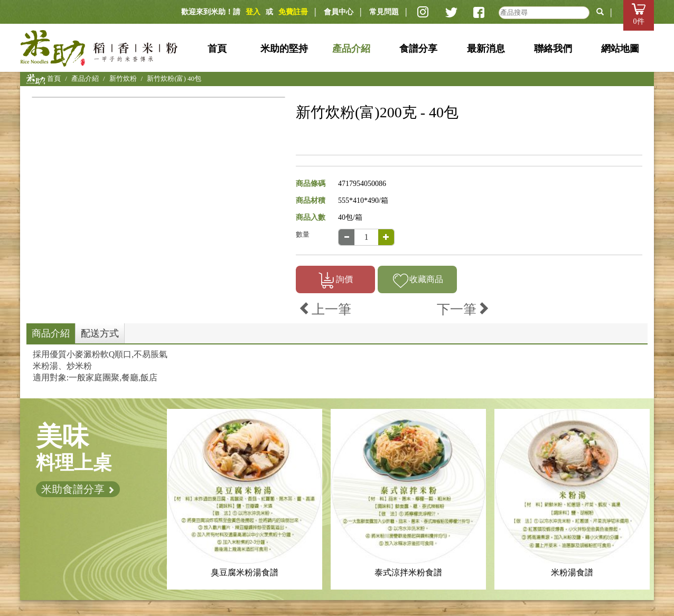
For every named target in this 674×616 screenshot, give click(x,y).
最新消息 (486, 49)
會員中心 (339, 12)
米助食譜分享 (78, 489)
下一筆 (463, 309)
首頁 (217, 49)
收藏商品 (418, 280)
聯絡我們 (553, 49)
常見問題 (384, 12)
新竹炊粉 (123, 78)
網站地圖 (620, 49)
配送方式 (100, 333)
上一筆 (325, 309)
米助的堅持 (284, 49)
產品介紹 (351, 49)
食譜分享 (418, 49)
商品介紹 (51, 333)
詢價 (336, 280)
